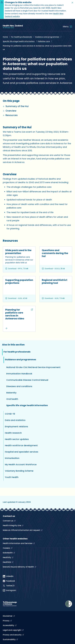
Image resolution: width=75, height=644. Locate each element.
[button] (72, 3)
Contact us (8, 521)
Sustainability (9, 639)
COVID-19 (10, 414)
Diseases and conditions (19, 386)
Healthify (7, 557)
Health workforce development (21, 445)
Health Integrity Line (12, 525)
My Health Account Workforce (21, 464)
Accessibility (9, 625)
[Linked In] (8, 576)
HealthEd (7, 562)
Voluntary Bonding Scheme (19, 471)
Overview (10, 111)
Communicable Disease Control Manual (27, 380)
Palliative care (44, 41)
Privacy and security (12, 635)
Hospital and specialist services (22, 452)
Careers (7, 548)
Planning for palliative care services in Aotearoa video (16, 314)
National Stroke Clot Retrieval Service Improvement (33, 367)
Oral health (12, 399)
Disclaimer (8, 616)
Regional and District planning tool (55, 281)
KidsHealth (8, 553)
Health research (13, 433)
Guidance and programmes (47, 37)
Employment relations (16, 426)
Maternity (11, 393)
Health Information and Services (18, 543)
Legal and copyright (12, 630)
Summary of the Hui (16, 106)
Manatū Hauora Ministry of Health (19, 567)
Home (5, 37)
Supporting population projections (19, 281)
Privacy (6, 621)
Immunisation (12, 458)
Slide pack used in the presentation (18, 252)
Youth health (12, 477)
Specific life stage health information (19, 41)
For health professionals (22, 37)
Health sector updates (17, 439)
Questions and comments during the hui (55, 253)
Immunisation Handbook (19, 374)
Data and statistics (15, 420)
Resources (10, 115)
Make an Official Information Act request (22, 530)
